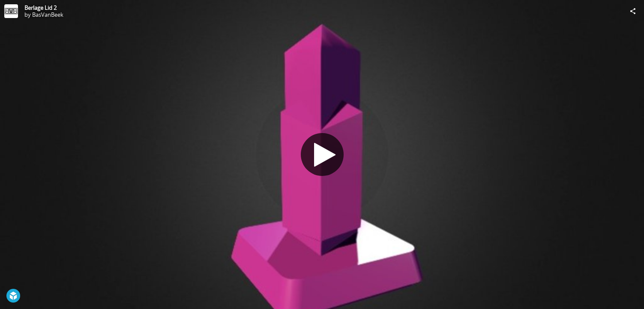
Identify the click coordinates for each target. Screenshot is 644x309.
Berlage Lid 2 (40, 8)
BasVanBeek (48, 15)
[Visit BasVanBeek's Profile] (11, 11)
